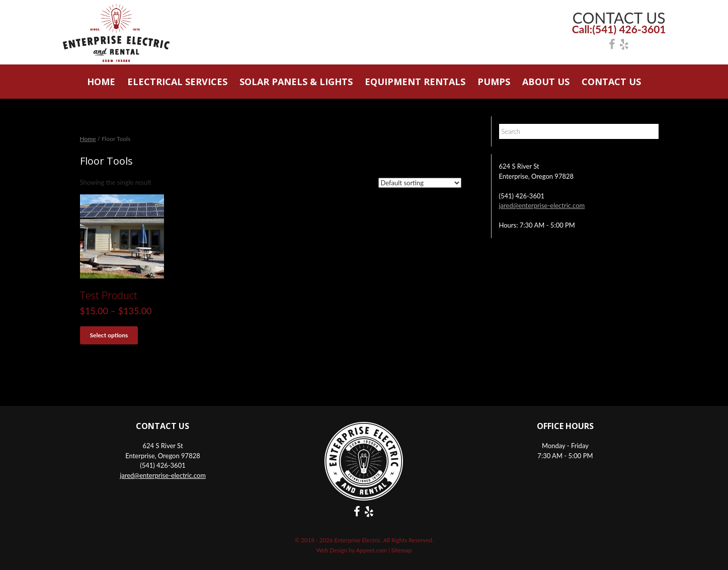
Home (101, 82)
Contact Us (611, 82)
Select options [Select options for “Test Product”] (109, 335)
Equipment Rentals (415, 82)
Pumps (494, 82)
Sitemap (402, 550)
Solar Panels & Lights (296, 82)
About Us (546, 82)
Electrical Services (177, 82)
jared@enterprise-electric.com (542, 205)
